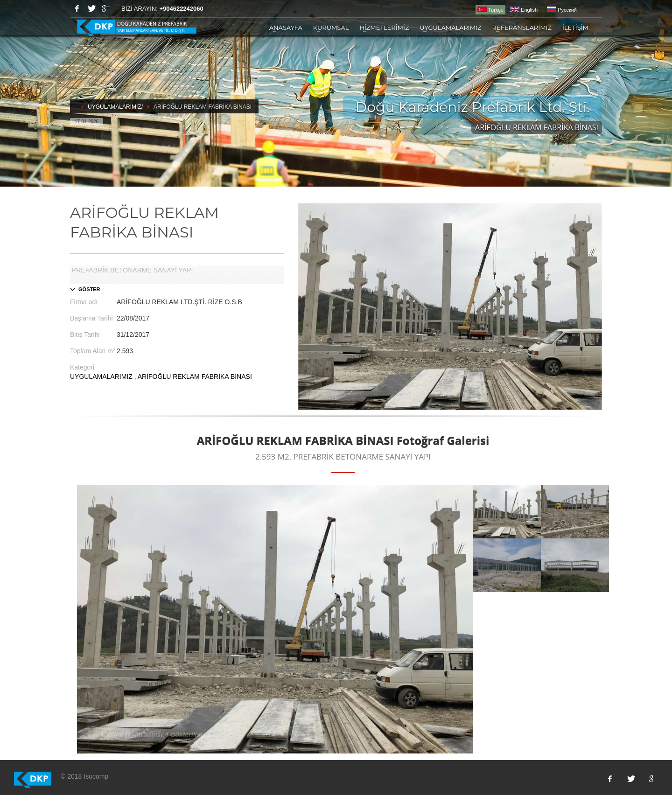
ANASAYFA (286, 28)
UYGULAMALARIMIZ (450, 28)
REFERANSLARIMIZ (522, 28)
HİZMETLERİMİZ (384, 28)
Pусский (562, 10)
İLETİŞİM (575, 28)
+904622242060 (181, 9)
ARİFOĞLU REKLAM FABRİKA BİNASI (195, 377)
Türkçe (490, 10)
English (524, 10)
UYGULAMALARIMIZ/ (115, 107)
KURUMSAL (331, 28)
